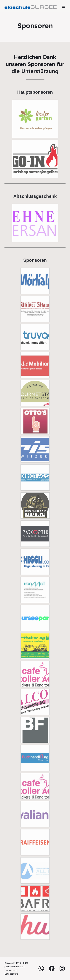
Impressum (11, 970)
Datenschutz (11, 974)
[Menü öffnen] (63, 6)
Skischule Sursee (14, 967)
